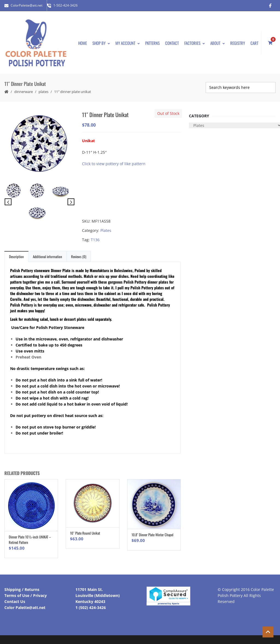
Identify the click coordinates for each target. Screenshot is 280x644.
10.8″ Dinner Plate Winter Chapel (152, 535)
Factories (195, 43)
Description (16, 257)
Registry (238, 43)
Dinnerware (24, 92)
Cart (254, 43)
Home (83, 43)
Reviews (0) (79, 257)
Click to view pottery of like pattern (114, 164)
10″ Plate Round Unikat (85, 533)
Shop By (101, 43)
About (218, 43)
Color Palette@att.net (25, 607)
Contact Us (15, 601)
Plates (43, 92)
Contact (172, 43)
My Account (128, 43)
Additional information (47, 257)
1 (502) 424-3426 (91, 607)
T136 (95, 240)
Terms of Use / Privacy (26, 595)
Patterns (152, 43)
